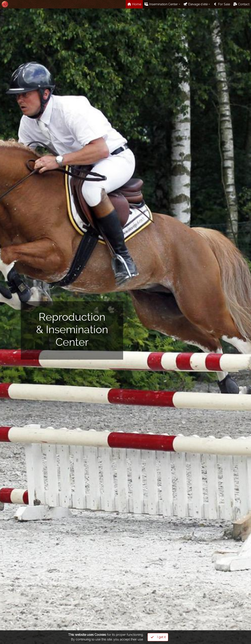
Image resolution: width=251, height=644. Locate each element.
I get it (158, 637)
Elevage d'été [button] (196, 4)
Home (134, 4)
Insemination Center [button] (161, 4)
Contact (241, 4)
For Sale (222, 4)
